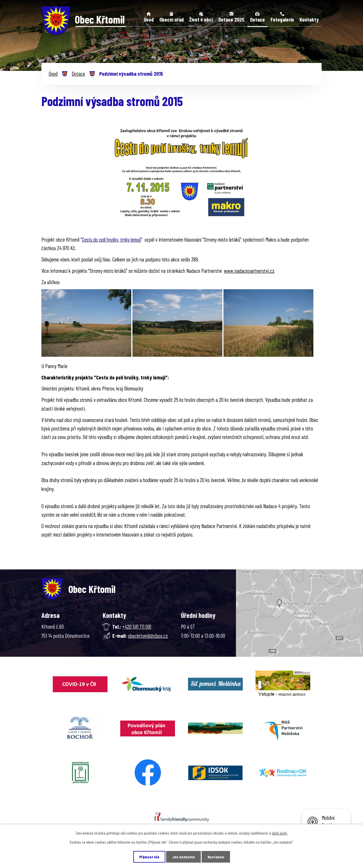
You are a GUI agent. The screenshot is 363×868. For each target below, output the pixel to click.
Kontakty (309, 19)
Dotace (258, 19)
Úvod (149, 19)
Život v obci (201, 19)
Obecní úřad (172, 19)
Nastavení (216, 857)
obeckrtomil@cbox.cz (148, 636)
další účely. (280, 833)
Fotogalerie (282, 19)
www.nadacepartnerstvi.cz (249, 271)
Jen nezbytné (183, 857)
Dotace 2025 (231, 19)
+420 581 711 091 (137, 627)
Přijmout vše (149, 857)
